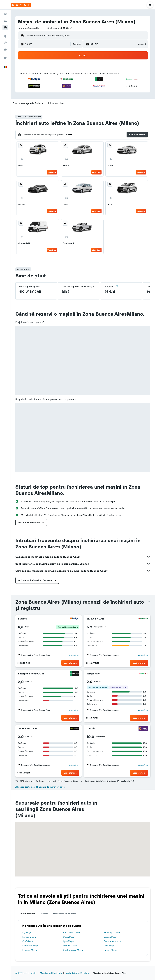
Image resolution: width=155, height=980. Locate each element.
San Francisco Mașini (73, 950)
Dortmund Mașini (31, 946)
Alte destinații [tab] (28, 914)
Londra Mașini (29, 937)
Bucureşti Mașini (112, 933)
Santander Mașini (112, 941)
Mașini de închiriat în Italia (51, 973)
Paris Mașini (109, 946)
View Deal (52, 172)
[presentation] (149, 602)
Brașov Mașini (110, 950)
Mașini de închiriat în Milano (77, 973)
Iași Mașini (27, 933)
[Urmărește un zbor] (5, 43)
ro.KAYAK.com (21, 973)
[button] (5, 5)
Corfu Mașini (28, 941)
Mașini (34, 973)
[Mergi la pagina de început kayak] (21, 5)
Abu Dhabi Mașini (71, 933)
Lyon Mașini (69, 941)
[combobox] (31, 28)
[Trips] (5, 58)
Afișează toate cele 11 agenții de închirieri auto (40, 787)
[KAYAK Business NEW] (5, 49)
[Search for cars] (5, 27)
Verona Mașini (111, 937)
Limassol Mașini (30, 950)
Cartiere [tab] (44, 914)
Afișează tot (74, 655)
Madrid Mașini (70, 946)
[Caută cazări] (5, 21)
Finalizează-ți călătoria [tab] (65, 914)
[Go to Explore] (5, 36)
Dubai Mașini (69, 937)
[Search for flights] (5, 14)
